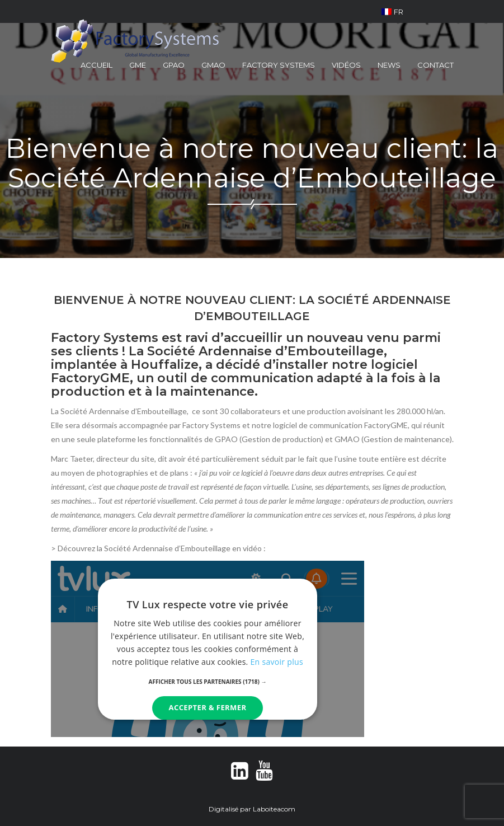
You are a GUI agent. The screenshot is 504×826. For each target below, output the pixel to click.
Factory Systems (279, 65)
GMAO (213, 65)
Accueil (96, 65)
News (389, 65)
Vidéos (346, 65)
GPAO (174, 65)
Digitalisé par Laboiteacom (252, 809)
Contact (435, 65)
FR (392, 12)
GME (138, 65)
